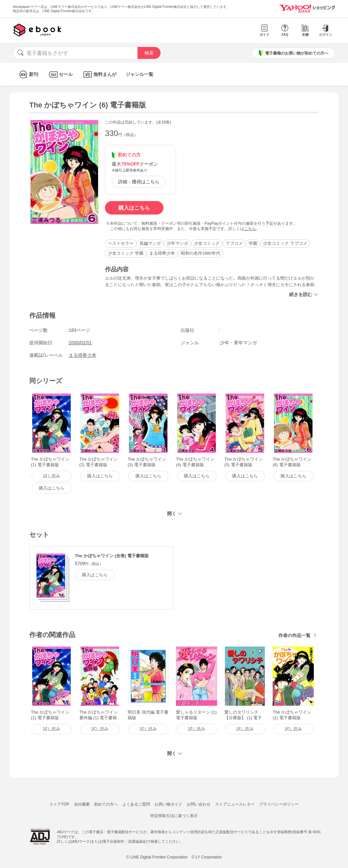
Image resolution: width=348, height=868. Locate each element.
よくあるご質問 (136, 804)
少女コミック (207, 243)
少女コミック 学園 (126, 253)
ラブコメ (234, 243)
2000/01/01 (80, 343)
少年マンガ (177, 243)
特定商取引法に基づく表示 (174, 816)
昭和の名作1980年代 (201, 253)
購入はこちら (134, 208)
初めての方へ (106, 804)
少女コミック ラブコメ (285, 243)
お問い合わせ (199, 804)
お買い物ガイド (168, 804)
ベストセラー (121, 243)
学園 (253, 243)
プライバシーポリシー (279, 804)
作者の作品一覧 (294, 635)
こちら (250, 229)
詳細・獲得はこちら (139, 182)
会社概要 (82, 804)
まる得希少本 (162, 253)
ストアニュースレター (235, 804)
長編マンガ (150, 243)
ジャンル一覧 (139, 74)
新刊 (28, 74)
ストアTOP (59, 804)
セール (60, 74)
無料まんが (99, 74)
